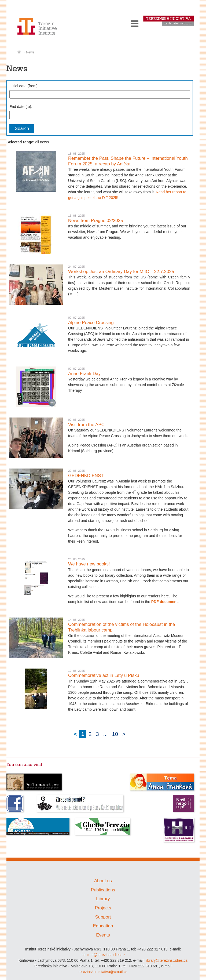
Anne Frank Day (84, 374)
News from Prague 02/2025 (95, 221)
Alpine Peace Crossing (91, 323)
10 (115, 734)
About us (103, 881)
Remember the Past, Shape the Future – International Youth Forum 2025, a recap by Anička (128, 161)
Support (103, 917)
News (30, 52)
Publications (103, 890)
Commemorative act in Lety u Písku (104, 675)
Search (22, 128)
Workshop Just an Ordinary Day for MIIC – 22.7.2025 (121, 272)
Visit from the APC (86, 425)
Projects (103, 908)
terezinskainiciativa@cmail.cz (103, 972)
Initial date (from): (24, 86)
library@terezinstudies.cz (166, 960)
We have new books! (89, 564)
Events (103, 935)
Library (103, 899)
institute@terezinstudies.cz (103, 955)
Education (103, 926)
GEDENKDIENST (86, 476)
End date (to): (21, 107)
